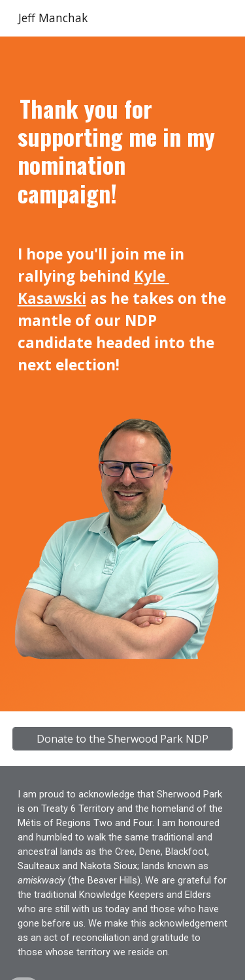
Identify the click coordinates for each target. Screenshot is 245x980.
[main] (123, 235)
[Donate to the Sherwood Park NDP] (123, 739)
